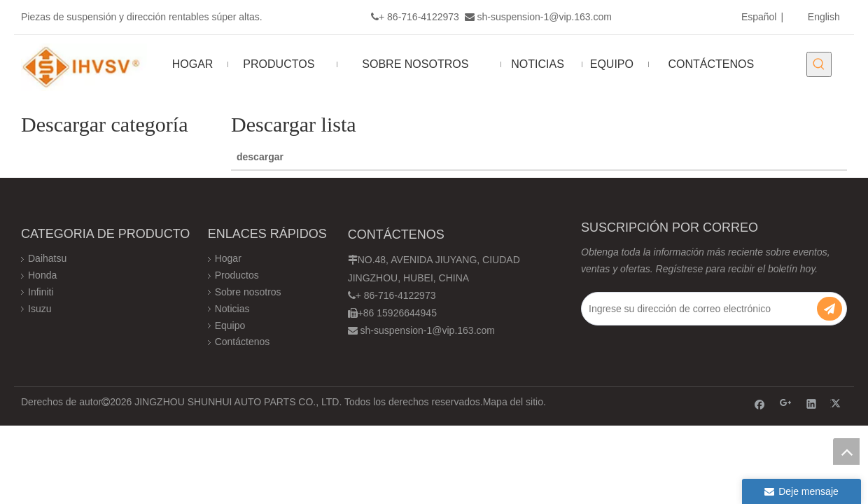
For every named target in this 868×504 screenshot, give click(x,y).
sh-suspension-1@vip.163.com (545, 17)
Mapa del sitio (513, 402)
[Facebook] (760, 404)
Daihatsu (47, 258)
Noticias (232, 309)
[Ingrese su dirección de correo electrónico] (701, 309)
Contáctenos (243, 342)
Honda (42, 275)
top (846, 451)
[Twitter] (838, 404)
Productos (237, 275)
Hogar (228, 258)
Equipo (230, 325)
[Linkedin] (812, 404)
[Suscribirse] (829, 309)
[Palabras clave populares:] (819, 64)
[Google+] (786, 404)
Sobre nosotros (248, 292)
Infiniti (41, 292)
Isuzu (40, 309)
